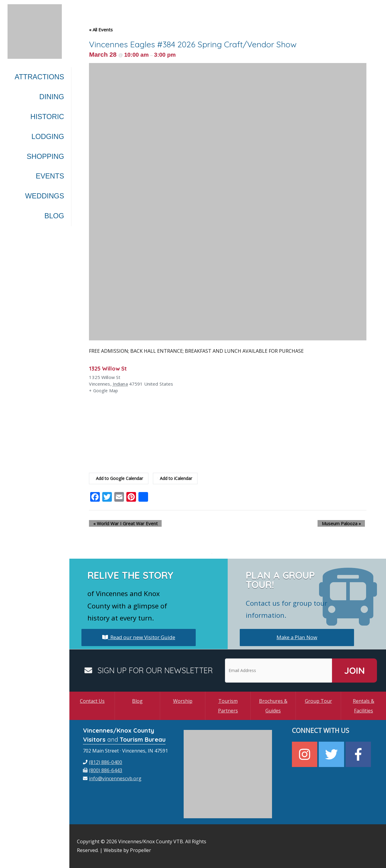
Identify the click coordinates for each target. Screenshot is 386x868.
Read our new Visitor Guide (139, 637)
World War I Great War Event (121, 523)
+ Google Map (104, 391)
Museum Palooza (345, 523)
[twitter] (332, 754)
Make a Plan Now (297, 637)
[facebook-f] (359, 754)
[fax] (103, 770)
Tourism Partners (228, 706)
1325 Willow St (110, 368)
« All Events (101, 30)
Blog (137, 701)
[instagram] (305, 754)
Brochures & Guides (273, 706)
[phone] (103, 762)
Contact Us (92, 701)
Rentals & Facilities (364, 706)
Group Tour (318, 701)
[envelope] (112, 778)
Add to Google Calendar (119, 478)
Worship (183, 701)
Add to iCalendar (178, 478)
